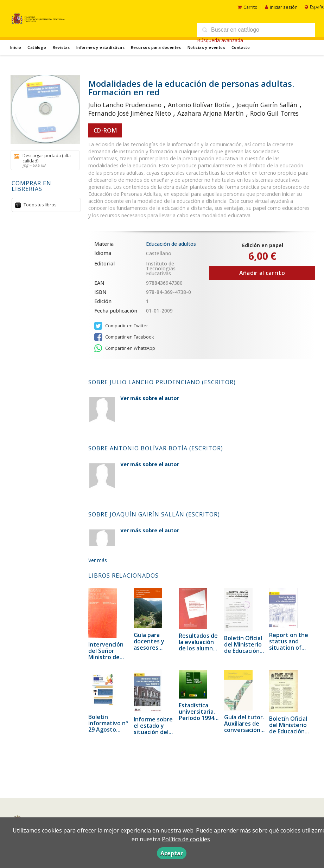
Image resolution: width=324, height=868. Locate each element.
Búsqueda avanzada (220, 40)
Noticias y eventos (206, 47)
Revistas (61, 47)
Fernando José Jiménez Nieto (130, 113)
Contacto (241, 47)
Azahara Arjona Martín (211, 113)
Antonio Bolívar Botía (199, 105)
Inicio (16, 47)
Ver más (98, 560)
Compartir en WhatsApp (125, 348)
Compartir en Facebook (124, 337)
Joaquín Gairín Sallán (267, 105)
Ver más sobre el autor (150, 398)
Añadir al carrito (262, 273)
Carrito (247, 7)
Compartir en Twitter (121, 326)
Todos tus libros (39, 205)
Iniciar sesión (281, 7)
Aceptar (172, 853)
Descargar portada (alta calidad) (43, 160)
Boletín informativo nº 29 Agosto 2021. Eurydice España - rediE (108, 729)
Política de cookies (186, 839)
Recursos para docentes (156, 47)
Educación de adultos (171, 244)
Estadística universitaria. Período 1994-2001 (198, 715)
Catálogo (37, 47)
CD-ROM (105, 130)
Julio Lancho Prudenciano (125, 105)
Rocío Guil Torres (274, 113)
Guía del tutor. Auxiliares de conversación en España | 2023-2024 (244, 730)
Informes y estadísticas (100, 47)
